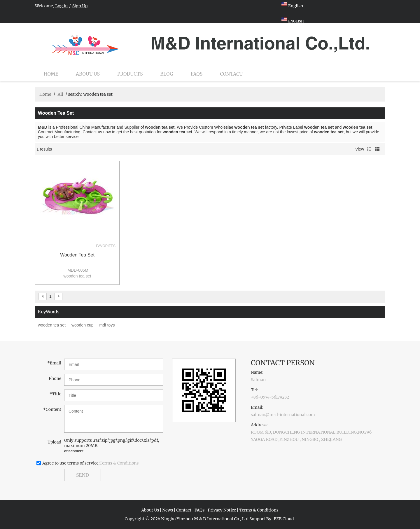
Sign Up (80, 6)
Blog (167, 74)
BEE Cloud (284, 519)
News (168, 510)
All (60, 94)
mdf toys (107, 325)
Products (130, 74)
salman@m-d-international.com (283, 415)
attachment (74, 451)
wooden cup (83, 325)
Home (51, 74)
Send (83, 475)
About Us (88, 74)
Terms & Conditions (119, 463)
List (369, 149)
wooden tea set (77, 255)
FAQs (197, 74)
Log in (62, 6)
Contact (231, 74)
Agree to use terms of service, (91, 463)
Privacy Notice (222, 510)
